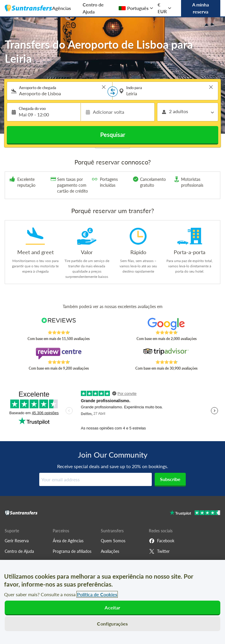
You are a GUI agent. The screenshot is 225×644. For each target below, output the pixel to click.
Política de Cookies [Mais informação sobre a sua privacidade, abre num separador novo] (97, 594)
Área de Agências (68, 541)
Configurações (112, 624)
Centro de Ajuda (93, 8)
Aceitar (112, 608)
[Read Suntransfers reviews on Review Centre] (59, 354)
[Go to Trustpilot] (195, 513)
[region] (112, 602)
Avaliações (110, 551)
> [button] (104, 87)
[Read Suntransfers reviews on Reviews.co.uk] (59, 324)
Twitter (159, 551)
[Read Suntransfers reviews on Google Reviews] (167, 324)
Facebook (162, 541)
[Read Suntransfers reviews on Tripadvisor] (167, 354)
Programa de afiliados (72, 551)
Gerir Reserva (17, 541)
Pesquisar (113, 135)
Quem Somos (113, 541)
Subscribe (170, 479)
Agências (62, 8)
